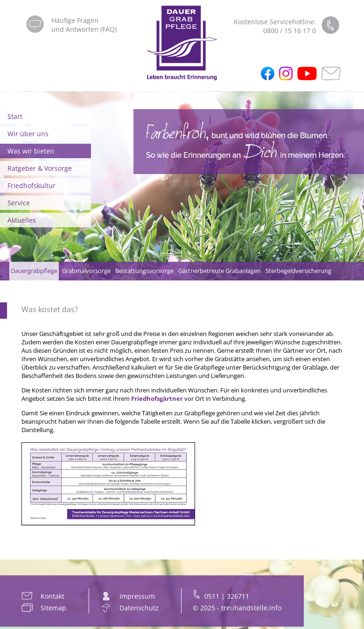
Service (19, 203)
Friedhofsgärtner (157, 398)
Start (15, 116)
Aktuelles (22, 220)
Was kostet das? (50, 309)
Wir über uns (28, 134)
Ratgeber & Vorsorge (40, 168)
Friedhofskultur (31, 185)
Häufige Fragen (75, 20)
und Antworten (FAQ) (84, 29)
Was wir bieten (31, 151)
